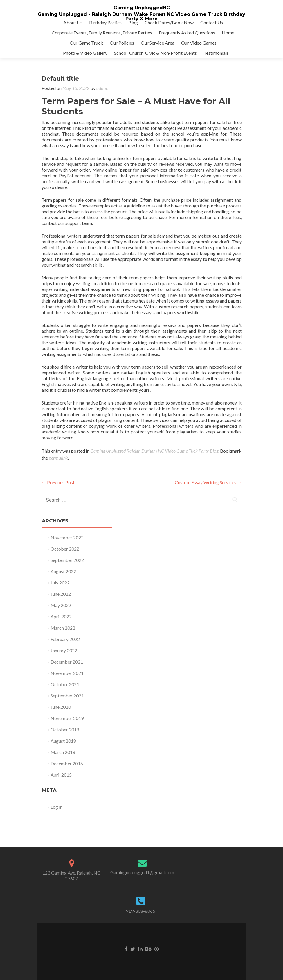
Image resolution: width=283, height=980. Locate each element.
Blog (133, 22)
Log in (56, 807)
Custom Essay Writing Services (208, 482)
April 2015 (61, 775)
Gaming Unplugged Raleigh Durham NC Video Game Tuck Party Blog (154, 451)
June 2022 (61, 594)
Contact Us (212, 22)
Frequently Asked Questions (187, 33)
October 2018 (65, 729)
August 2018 (63, 741)
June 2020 (61, 707)
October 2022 (65, 549)
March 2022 (63, 628)
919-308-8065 (140, 911)
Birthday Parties (105, 22)
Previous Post (58, 482)
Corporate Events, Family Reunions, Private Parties (102, 33)
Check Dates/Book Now (169, 22)
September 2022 (67, 560)
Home (228, 33)
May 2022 (61, 605)
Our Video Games (199, 43)
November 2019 (67, 718)
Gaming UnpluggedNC (142, 8)
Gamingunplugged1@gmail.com (142, 872)
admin (102, 88)
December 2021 (67, 662)
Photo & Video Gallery (85, 53)
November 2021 (67, 673)
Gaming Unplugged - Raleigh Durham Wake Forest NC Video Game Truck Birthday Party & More (141, 17)
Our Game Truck (86, 43)
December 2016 (67, 763)
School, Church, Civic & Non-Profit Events (155, 53)
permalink (58, 458)
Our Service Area (158, 43)
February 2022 (65, 639)
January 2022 (64, 650)
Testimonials (216, 53)
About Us (73, 22)
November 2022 (67, 537)
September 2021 (67, 696)
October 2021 (65, 684)
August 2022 (63, 571)
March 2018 (63, 752)
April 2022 (61, 616)
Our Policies (122, 43)
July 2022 (60, 583)
